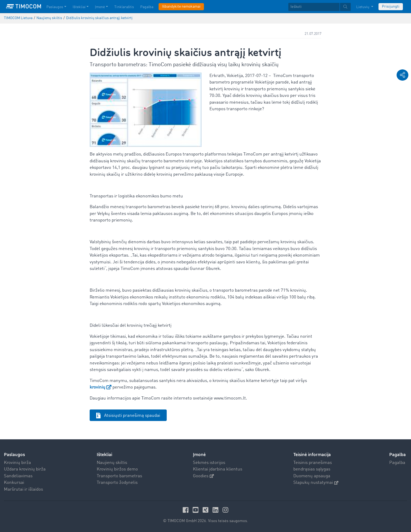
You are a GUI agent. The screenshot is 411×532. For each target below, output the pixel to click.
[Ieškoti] (314, 7)
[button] (402, 75)
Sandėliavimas (18, 476)
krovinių (98, 387)
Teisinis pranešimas (313, 463)
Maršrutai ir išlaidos (23, 489)
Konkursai (14, 483)
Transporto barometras (119, 476)
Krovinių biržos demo (117, 469)
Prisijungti (391, 7)
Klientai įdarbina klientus (218, 469)
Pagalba (397, 463)
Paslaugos (14, 455)
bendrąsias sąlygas (312, 469)
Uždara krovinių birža (25, 469)
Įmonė (199, 455)
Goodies (203, 476)
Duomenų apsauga (312, 476)
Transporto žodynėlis (117, 483)
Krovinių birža (17, 463)
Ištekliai (104, 455)
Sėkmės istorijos (209, 463)
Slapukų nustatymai (316, 483)
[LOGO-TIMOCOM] (24, 7)
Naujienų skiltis (112, 463)
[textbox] (320, 7)
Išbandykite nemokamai (181, 7)
